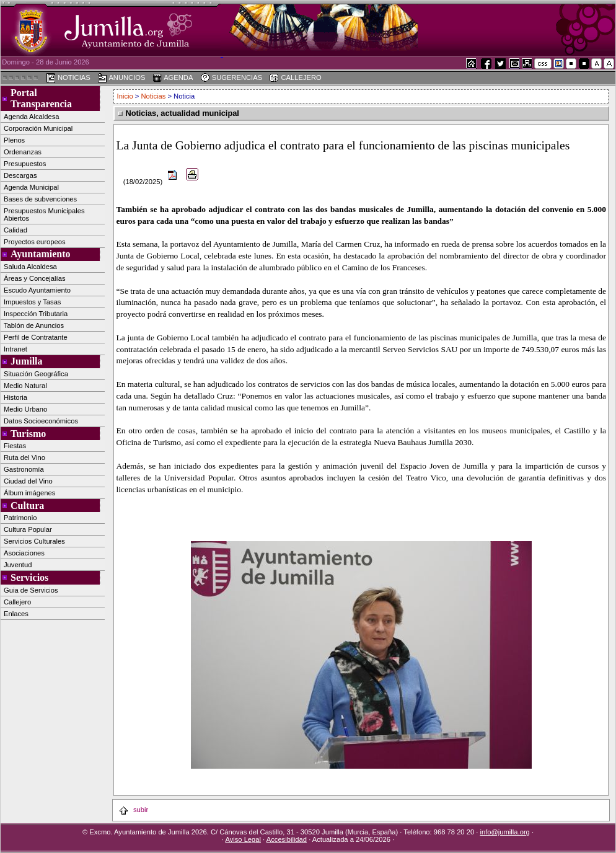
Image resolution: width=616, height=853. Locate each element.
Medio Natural (25, 386)
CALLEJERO (295, 78)
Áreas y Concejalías (35, 278)
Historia (15, 397)
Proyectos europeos (35, 242)
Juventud (18, 565)
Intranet (15, 349)
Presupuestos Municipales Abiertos (44, 214)
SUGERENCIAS (231, 78)
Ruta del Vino (24, 457)
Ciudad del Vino (28, 481)
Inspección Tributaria (36, 314)
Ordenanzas (23, 152)
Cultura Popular (28, 529)
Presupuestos (25, 164)
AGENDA (173, 78)
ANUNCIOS (121, 78)
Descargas (20, 175)
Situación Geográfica (36, 374)
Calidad (15, 230)
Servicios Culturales (34, 541)
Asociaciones (24, 553)
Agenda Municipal (31, 187)
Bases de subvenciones (40, 199)
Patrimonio (20, 518)
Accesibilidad (287, 839)
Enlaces (16, 614)
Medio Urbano (25, 409)
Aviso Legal (243, 839)
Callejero (17, 602)
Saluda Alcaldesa (30, 267)
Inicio (126, 96)
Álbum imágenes (29, 493)
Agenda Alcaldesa (32, 117)
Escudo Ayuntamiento (37, 290)
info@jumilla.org (504, 832)
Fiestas (15, 446)
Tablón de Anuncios (34, 325)
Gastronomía (24, 469)
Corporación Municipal (38, 128)
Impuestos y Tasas (32, 302)
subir (133, 810)
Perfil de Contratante (36, 337)
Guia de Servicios (31, 590)
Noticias (154, 96)
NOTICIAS (68, 78)
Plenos (14, 140)
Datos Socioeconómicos (41, 421)
